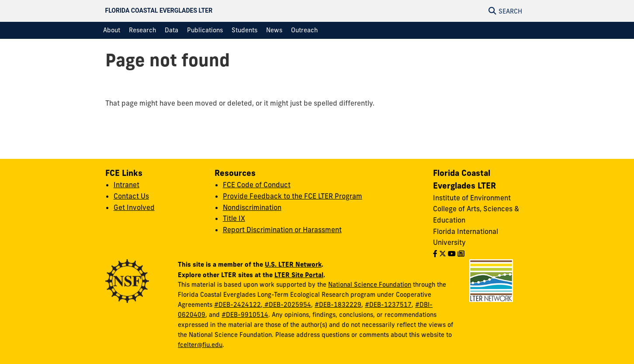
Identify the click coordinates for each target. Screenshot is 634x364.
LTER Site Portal (299, 275)
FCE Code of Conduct (257, 185)
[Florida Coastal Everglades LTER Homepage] (254, 11)
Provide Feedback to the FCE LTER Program (293, 196)
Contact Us (131, 196)
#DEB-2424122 (237, 305)
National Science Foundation (370, 285)
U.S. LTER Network (293, 264)
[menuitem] (112, 30)
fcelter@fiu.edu (200, 345)
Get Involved (134, 207)
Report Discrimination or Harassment (282, 230)
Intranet (126, 185)
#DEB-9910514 (245, 315)
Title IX (234, 218)
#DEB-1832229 (338, 305)
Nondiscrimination (252, 207)
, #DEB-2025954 (286, 305)
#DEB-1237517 (388, 305)
